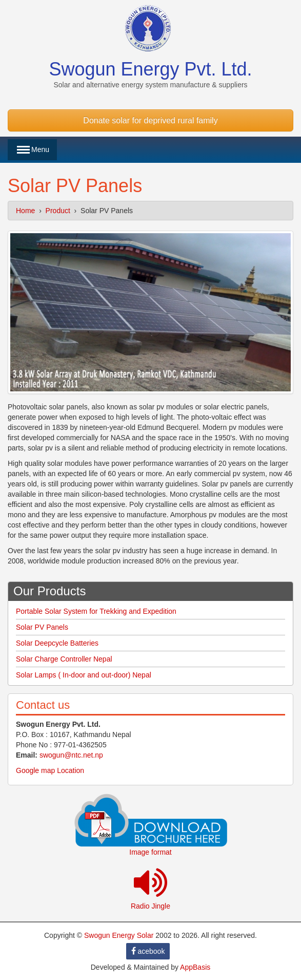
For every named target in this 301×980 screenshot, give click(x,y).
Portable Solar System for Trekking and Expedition (96, 611)
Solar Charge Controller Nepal (64, 659)
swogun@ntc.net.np (71, 755)
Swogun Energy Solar (119, 935)
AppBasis (195, 967)
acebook (148, 951)
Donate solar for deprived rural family (150, 120)
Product (58, 211)
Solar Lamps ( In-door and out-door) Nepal (84, 675)
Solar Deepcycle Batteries (57, 643)
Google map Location (50, 770)
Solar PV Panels (42, 627)
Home (25, 211)
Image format (150, 852)
